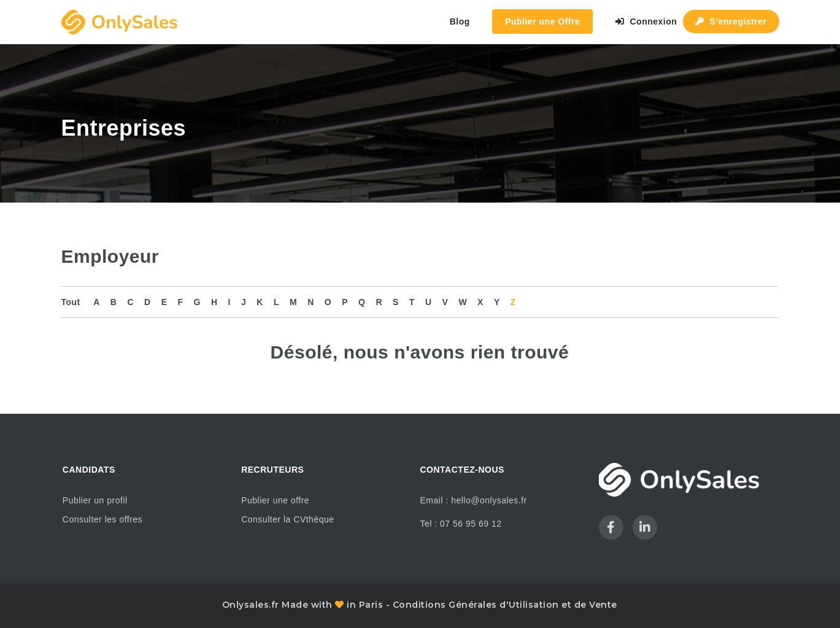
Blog (460, 21)
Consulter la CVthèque (287, 519)
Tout (71, 302)
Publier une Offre (542, 21)
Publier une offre (275, 500)
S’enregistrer (731, 21)
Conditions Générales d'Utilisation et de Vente (505, 605)
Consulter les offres (102, 519)
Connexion (646, 21)
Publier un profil (95, 500)
